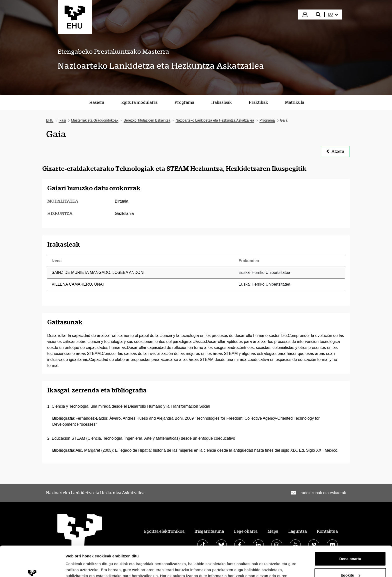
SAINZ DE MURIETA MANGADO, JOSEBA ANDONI (98, 272)
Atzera (335, 151)
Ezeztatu (350, 563)
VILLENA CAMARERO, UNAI (78, 284)
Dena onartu (350, 530)
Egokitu (350, 547)
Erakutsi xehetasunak (85, 567)
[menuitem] (333, 15)
